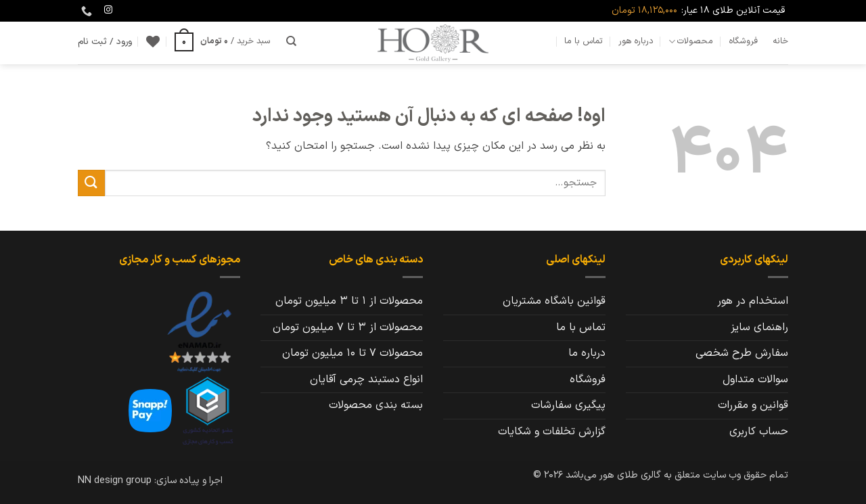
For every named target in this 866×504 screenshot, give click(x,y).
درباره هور (636, 41)
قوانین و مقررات (753, 405)
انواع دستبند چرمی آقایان (366, 380)
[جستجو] (291, 41)
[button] (223, 41)
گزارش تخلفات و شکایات (552, 432)
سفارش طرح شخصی (742, 353)
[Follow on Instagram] (108, 10)
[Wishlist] (153, 41)
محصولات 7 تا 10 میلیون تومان (352, 353)
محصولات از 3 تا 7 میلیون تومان (348, 327)
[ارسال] (91, 183)
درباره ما (587, 353)
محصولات (691, 41)
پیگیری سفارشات (568, 405)
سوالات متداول (755, 380)
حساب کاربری (759, 432)
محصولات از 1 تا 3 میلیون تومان (349, 301)
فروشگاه (743, 41)
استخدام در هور (753, 301)
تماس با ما (584, 41)
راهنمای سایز (759, 327)
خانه (780, 41)
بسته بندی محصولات (376, 405)
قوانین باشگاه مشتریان (554, 301)
